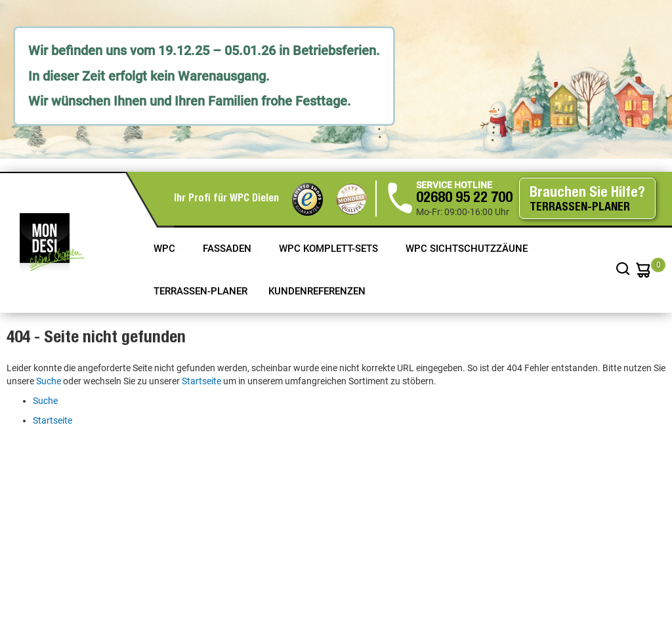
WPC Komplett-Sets (330, 249)
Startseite (201, 381)
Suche (49, 381)
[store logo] (52, 242)
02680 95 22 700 (464, 199)
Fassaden (228, 249)
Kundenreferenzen (317, 291)
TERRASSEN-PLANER (200, 291)
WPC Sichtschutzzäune (468, 249)
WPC (166, 249)
